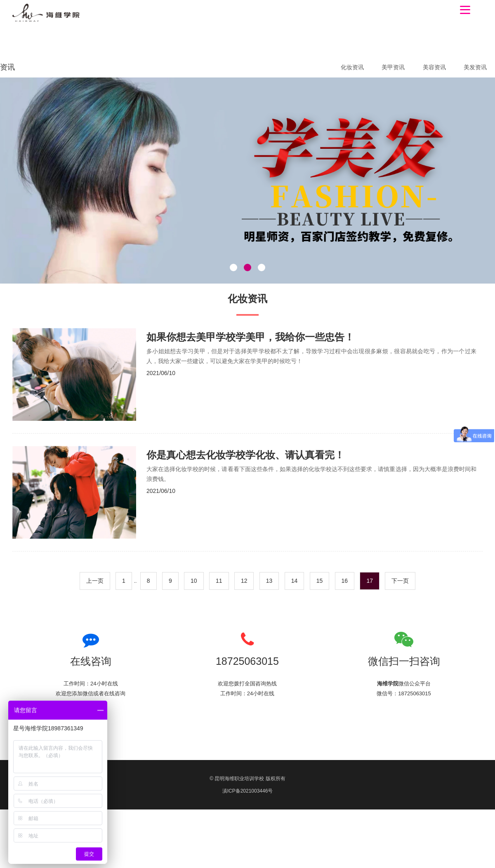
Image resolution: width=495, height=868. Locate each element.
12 (244, 581)
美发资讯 (475, 67)
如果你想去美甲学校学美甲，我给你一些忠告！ (250, 337)
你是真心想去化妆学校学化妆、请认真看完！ (245, 455)
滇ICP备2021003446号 (248, 791)
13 (269, 581)
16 (345, 581)
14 (295, 581)
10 (194, 581)
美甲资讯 (393, 67)
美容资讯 (434, 67)
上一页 (95, 581)
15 (320, 581)
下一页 (400, 581)
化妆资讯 (352, 67)
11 (219, 581)
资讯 (7, 67)
